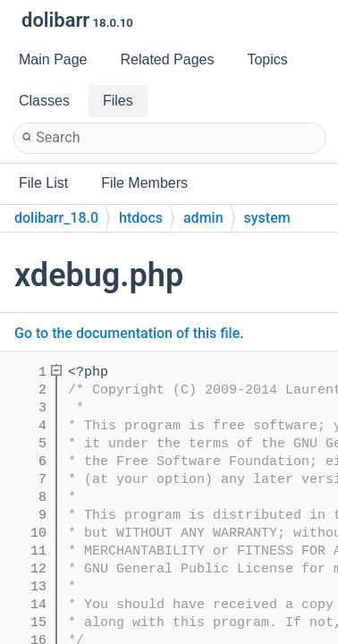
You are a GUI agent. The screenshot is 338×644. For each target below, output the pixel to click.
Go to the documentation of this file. (129, 333)
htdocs (141, 218)
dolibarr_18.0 (56, 218)
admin (203, 218)
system (267, 218)
